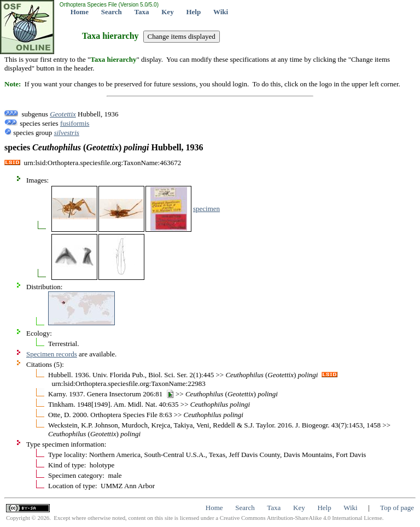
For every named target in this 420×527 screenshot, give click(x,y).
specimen (206, 209)
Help (193, 12)
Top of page (397, 508)
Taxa (142, 12)
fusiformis (75, 123)
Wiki (221, 12)
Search (112, 12)
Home (80, 12)
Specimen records (52, 354)
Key (167, 12)
